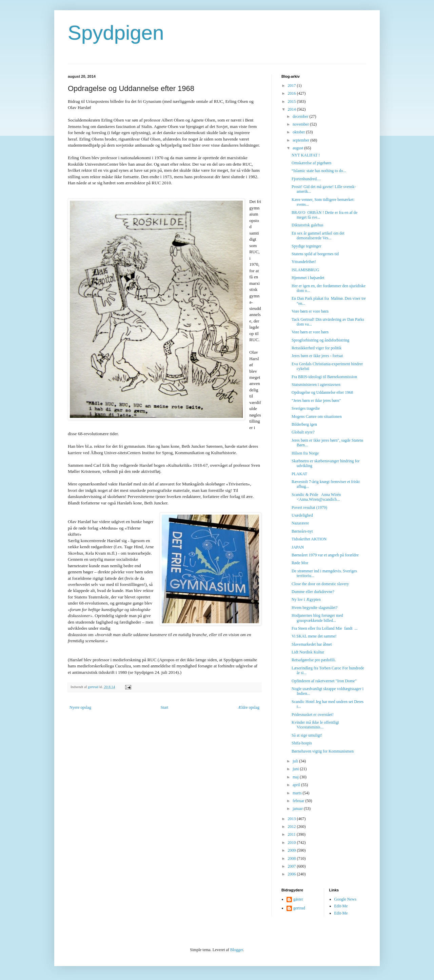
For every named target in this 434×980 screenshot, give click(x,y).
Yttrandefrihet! (304, 262)
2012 (292, 827)
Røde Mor (300, 563)
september (301, 140)
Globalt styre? (303, 432)
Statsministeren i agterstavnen (316, 385)
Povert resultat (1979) (309, 507)
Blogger (237, 950)
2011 (292, 834)
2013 (292, 819)
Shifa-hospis (302, 743)
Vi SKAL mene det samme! (314, 636)
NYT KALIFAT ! (306, 155)
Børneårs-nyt (302, 531)
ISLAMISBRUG (305, 270)
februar (299, 801)
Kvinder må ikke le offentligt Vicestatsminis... (315, 725)
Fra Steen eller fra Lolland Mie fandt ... (325, 628)
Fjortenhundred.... (306, 179)
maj (296, 777)
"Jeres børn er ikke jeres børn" (316, 401)
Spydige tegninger (307, 246)
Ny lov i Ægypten (306, 599)
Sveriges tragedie (306, 408)
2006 (292, 874)
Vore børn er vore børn (310, 311)
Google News (346, 899)
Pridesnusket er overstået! (313, 715)
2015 (292, 101)
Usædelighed (302, 515)
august (298, 148)
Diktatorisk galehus (308, 225)
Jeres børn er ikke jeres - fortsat (317, 356)
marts (298, 793)
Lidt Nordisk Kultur (308, 652)
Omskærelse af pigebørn (311, 163)
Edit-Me (341, 906)
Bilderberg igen (304, 424)
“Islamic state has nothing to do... (319, 171)
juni (296, 769)
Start (165, 707)
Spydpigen (116, 33)
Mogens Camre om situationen (317, 417)
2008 (292, 858)
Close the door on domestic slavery (320, 584)
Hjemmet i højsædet (308, 278)
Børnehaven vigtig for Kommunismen (323, 751)
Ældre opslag (249, 707)
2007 (292, 866)
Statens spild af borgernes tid (315, 254)
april (297, 785)
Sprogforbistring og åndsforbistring (320, 340)
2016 (292, 93)
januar (298, 809)
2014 (292, 109)
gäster (298, 899)
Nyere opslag (80, 707)
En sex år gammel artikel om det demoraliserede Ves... (318, 236)
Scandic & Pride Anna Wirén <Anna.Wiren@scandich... (316, 497)
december (301, 116)
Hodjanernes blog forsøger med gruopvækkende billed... (317, 618)
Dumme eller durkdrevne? (313, 592)
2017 (292, 86)
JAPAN (298, 547)
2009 (292, 850)
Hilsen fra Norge (305, 453)
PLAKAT (299, 474)
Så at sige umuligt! (307, 735)
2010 (292, 843)
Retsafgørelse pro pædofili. (314, 660)
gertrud (299, 908)
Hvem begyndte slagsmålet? (314, 608)
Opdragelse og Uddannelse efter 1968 (322, 392)
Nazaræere (300, 523)
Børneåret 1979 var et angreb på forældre (325, 555)
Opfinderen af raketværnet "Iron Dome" (324, 681)
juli (296, 761)
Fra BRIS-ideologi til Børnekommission (324, 377)
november (301, 124)
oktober (299, 132)
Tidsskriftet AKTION (309, 539)
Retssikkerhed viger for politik (317, 348)
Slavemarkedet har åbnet (312, 644)
